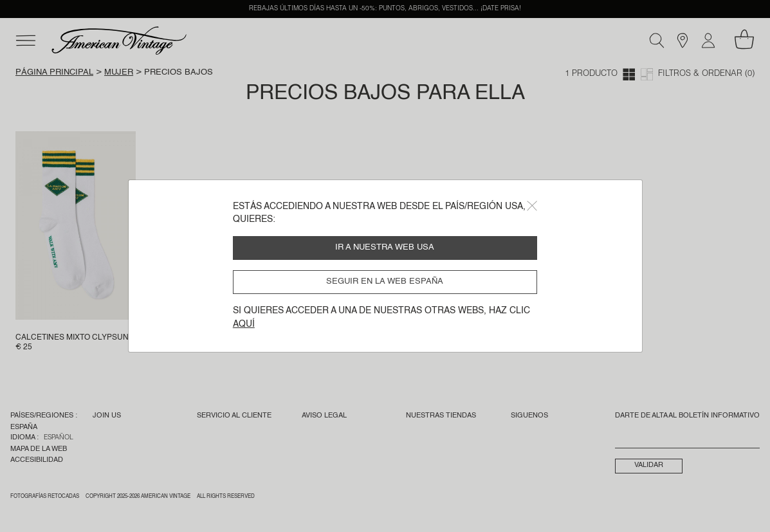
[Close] (532, 206)
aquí (244, 324)
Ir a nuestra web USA (385, 247)
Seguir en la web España (385, 281)
